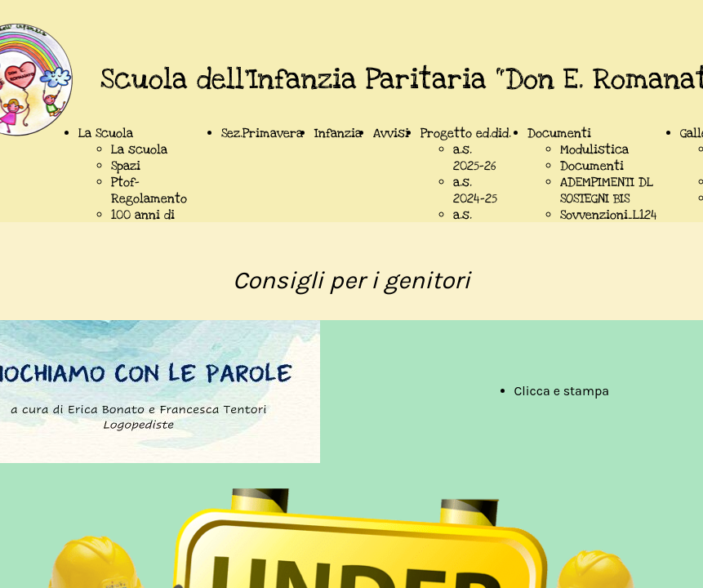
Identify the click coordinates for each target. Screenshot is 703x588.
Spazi (126, 166)
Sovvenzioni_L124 (609, 215)
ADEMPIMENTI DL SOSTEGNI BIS (607, 190)
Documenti (559, 133)
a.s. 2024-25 (475, 190)
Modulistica (594, 149)
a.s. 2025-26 (474, 158)
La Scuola (106, 133)
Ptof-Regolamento (149, 190)
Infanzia (338, 133)
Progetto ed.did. (466, 133)
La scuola (139, 149)
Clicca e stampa (562, 391)
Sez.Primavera (262, 133)
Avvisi (391, 133)
